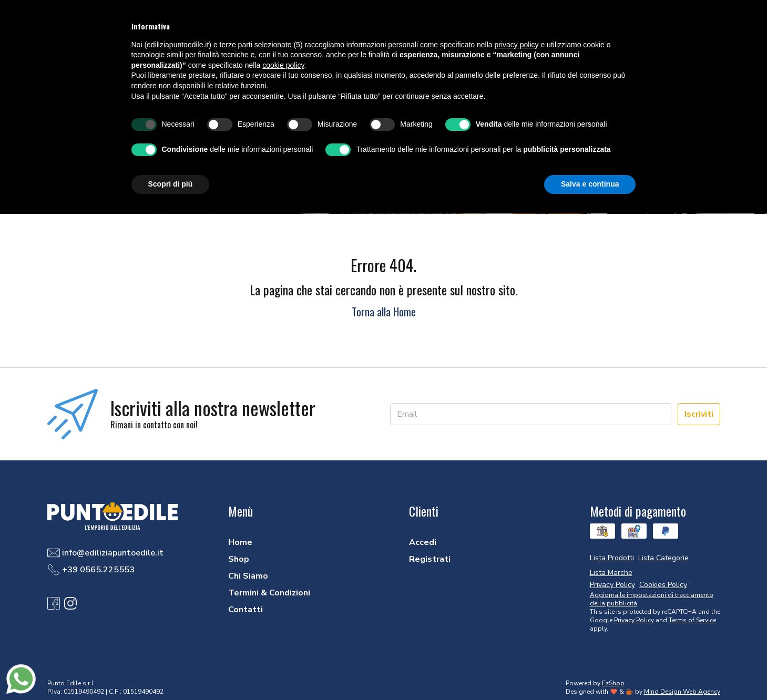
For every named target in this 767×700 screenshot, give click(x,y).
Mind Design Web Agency (682, 692)
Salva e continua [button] (590, 184)
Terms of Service (692, 620)
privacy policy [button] (517, 45)
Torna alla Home (384, 312)
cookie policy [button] (283, 65)
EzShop (613, 683)
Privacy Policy (634, 620)
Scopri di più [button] (171, 184)
